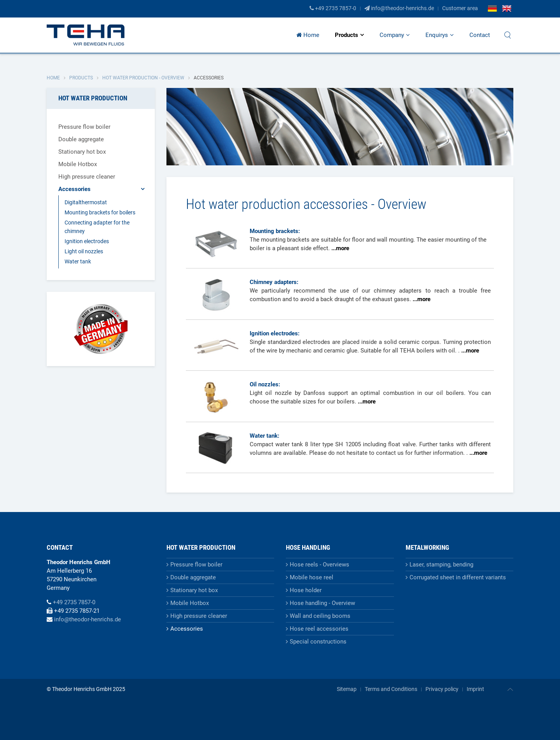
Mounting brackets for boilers (100, 212)
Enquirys (437, 35)
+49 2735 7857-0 (333, 8)
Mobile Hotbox (78, 164)
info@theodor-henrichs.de (399, 8)
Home (308, 35)
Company (392, 35)
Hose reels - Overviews (319, 565)
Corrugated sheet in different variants (458, 577)
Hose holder (306, 590)
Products (346, 35)
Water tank (78, 261)
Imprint (475, 689)
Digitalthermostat (86, 202)
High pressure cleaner (87, 177)
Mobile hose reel (311, 577)
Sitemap (347, 689)
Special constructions (318, 642)
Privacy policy (442, 689)
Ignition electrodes (87, 241)
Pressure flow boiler (84, 127)
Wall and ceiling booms (320, 616)
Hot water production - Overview (143, 78)
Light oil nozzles (84, 251)
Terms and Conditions (391, 689)
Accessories (74, 189)
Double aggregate (81, 139)
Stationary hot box (82, 152)
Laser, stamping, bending (441, 565)
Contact (480, 35)
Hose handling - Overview (322, 603)
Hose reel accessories (319, 629)
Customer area (460, 8)
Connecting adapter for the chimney (97, 227)
